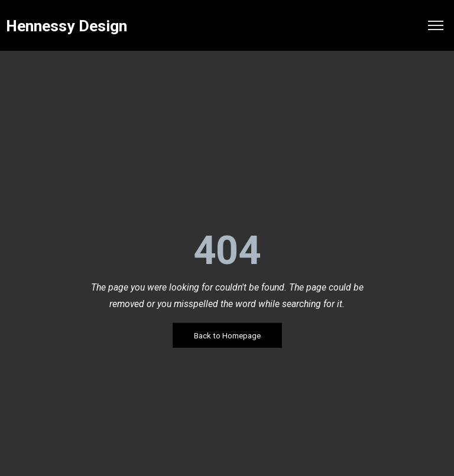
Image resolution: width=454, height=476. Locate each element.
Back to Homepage (227, 336)
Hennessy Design (67, 26)
